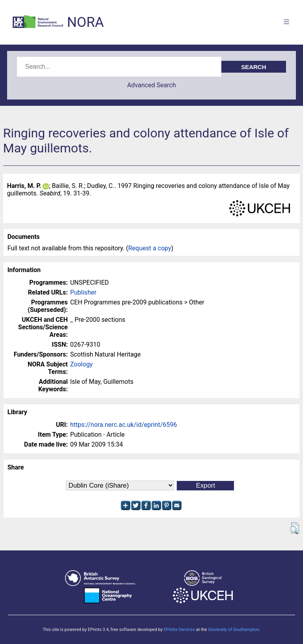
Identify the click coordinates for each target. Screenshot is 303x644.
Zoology (81, 364)
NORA (85, 22)
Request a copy (150, 248)
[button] (295, 528)
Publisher (83, 292)
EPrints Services (179, 630)
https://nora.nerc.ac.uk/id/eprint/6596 (124, 425)
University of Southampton (234, 630)
